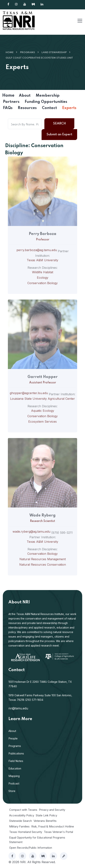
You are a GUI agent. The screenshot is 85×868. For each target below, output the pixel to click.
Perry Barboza (43, 234)
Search (59, 124)
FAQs (8, 108)
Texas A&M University (42, 260)
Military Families (19, 826)
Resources (27, 108)
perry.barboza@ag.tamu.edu (37, 250)
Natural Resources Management (43, 559)
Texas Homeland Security (26, 832)
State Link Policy (46, 815)
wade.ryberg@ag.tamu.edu (31, 531)
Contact (49, 108)
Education (15, 768)
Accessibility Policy (22, 815)
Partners (11, 102)
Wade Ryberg (42, 516)
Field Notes (16, 761)
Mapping (14, 776)
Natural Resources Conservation (43, 565)
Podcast (14, 783)
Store (12, 791)
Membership (48, 96)
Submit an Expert (59, 134)
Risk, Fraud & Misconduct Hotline (53, 826)
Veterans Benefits (45, 821)
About (25, 96)
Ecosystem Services (42, 422)
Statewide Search (21, 821)
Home (10, 52)
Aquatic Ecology (43, 411)
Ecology (43, 278)
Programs (28, 52)
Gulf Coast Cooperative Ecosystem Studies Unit (39, 58)
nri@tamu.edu (18, 708)
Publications (16, 753)
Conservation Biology (42, 283)
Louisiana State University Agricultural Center (42, 399)
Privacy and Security (52, 810)
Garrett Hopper (43, 377)
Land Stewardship (54, 52)
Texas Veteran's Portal (58, 832)
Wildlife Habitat (43, 272)
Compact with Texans (23, 810)
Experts (69, 108)
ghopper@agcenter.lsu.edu (29, 393)
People (13, 738)
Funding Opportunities (46, 102)
